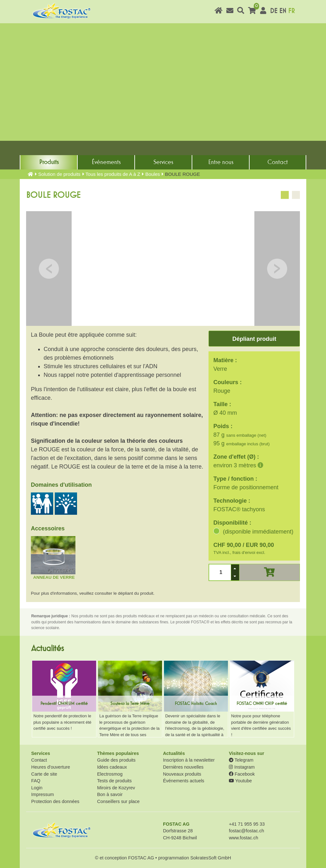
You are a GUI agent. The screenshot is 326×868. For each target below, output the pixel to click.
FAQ (36, 781)
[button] (235, 568)
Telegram (241, 760)
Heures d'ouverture (51, 767)
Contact (278, 162)
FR (291, 11)
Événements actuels (184, 781)
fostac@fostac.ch (247, 831)
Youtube (240, 781)
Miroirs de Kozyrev (116, 788)
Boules (152, 174)
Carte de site (44, 774)
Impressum (43, 794)
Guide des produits (116, 760)
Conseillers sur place (118, 801)
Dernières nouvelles (183, 767)
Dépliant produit (254, 339)
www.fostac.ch (244, 838)
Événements (106, 162)
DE (274, 11)
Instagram (242, 767)
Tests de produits (114, 781)
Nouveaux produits (182, 774)
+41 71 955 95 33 (247, 824)
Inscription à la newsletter (189, 760)
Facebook (242, 774)
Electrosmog (110, 774)
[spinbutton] (220, 572)
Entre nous (221, 162)
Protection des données (55, 801)
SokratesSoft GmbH (211, 858)
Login (37, 788)
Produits (49, 162)
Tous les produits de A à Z (113, 174)
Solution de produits (59, 174)
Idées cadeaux (112, 767)
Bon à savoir (110, 794)
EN (283, 11)
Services (163, 162)
